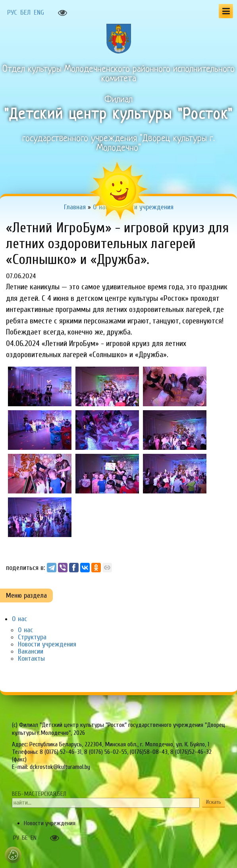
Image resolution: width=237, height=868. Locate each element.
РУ (16, 838)
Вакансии (31, 651)
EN (34, 838)
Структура (32, 637)
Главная (75, 207)
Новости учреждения (47, 644)
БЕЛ (25, 13)
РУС (12, 13)
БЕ (25, 838)
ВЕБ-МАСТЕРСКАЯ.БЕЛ (39, 794)
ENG (39, 13)
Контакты (31, 659)
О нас (19, 619)
